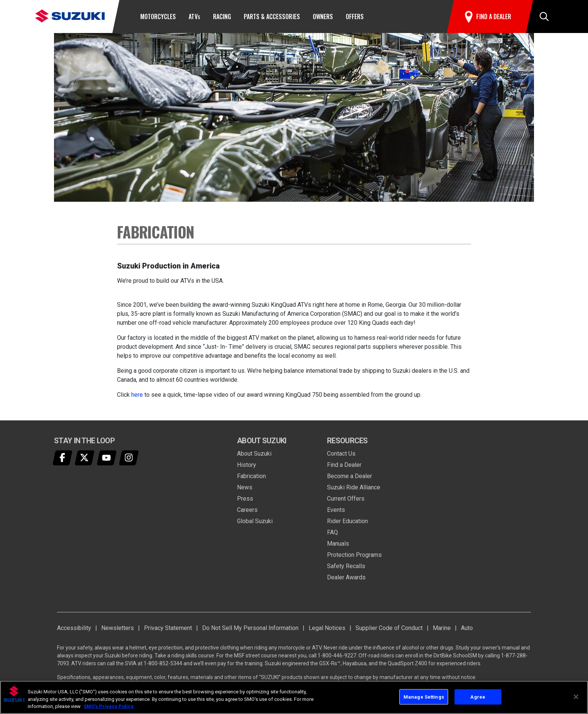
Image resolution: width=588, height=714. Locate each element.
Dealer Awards (346, 577)
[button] (544, 16)
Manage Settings (424, 697)
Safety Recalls (346, 566)
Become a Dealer (349, 476)
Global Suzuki (255, 521)
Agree (478, 697)
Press (245, 499)
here (137, 395)
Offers (355, 16)
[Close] (576, 697)
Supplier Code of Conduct (389, 628)
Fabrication (251, 476)
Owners (323, 16)
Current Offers (346, 499)
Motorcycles (158, 16)
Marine (442, 628)
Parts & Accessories (272, 16)
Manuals (338, 544)
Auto (467, 628)
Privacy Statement (168, 628)
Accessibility (74, 628)
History (247, 465)
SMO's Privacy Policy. (109, 706)
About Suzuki (254, 454)
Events (336, 510)
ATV (194, 16)
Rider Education (347, 521)
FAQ (332, 532)
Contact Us (341, 454)
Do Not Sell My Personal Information (250, 628)
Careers (247, 510)
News (245, 487)
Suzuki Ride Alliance (354, 487)
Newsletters (118, 628)
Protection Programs (354, 555)
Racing (222, 16)
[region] (294, 697)
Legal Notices (327, 628)
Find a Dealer (344, 465)
